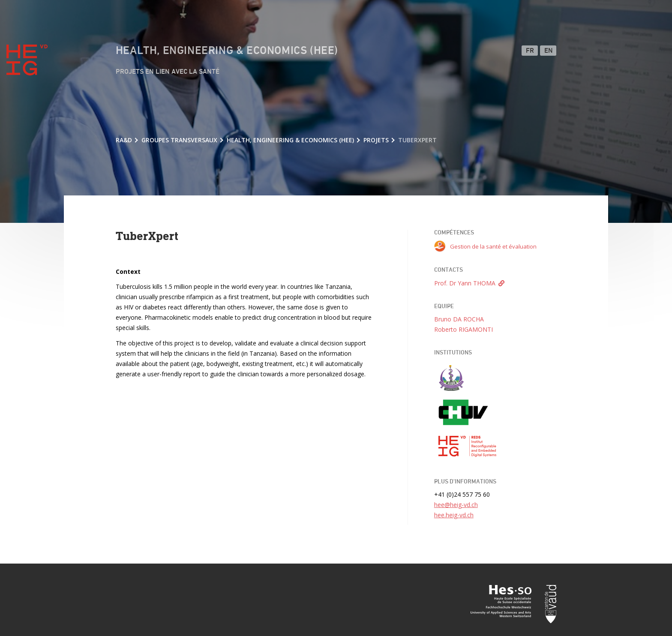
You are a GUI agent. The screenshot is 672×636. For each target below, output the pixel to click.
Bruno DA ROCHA (459, 319)
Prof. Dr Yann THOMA (465, 283)
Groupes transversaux (179, 140)
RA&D (124, 140)
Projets (376, 140)
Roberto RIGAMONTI (463, 329)
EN (549, 51)
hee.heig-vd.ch (454, 515)
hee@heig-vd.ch (456, 505)
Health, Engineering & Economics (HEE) (227, 51)
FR (530, 51)
